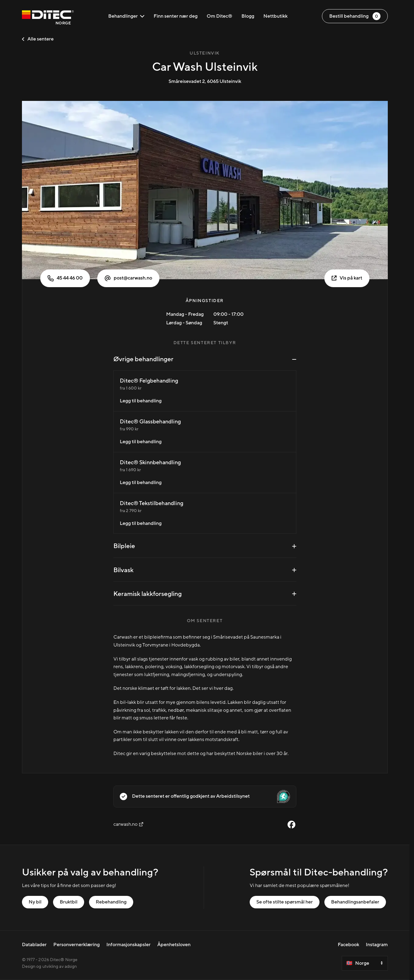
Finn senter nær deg (176, 16)
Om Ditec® (219, 16)
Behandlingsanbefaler (355, 902)
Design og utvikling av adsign (50, 967)
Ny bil (35, 902)
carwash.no (128, 824)
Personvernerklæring (77, 945)
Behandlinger (126, 16)
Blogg (248, 16)
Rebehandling (111, 902)
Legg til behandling (141, 401)
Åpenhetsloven (174, 945)
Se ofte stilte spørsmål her (285, 902)
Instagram (377, 945)
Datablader (34, 945)
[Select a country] (365, 963)
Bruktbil (69, 902)
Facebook (348, 945)
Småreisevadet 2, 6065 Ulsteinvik (205, 81)
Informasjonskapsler (128, 945)
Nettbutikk (275, 16)
